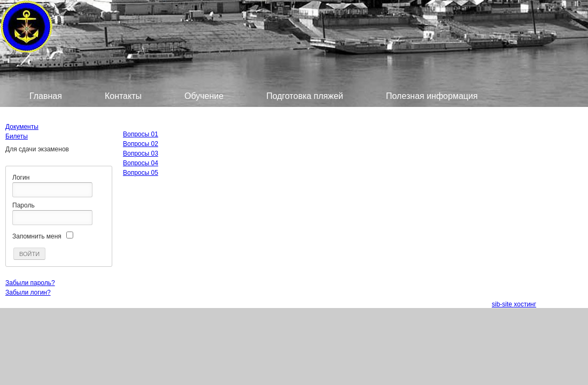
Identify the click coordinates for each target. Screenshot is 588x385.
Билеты (44, 113)
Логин (21, 178)
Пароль (24, 205)
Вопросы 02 (141, 144)
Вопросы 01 (141, 134)
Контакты (123, 96)
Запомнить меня (37, 236)
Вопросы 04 (141, 163)
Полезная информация (432, 96)
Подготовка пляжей (305, 96)
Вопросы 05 (141, 173)
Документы (22, 127)
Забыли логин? (28, 292)
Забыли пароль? (30, 283)
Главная (46, 96)
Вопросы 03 (141, 153)
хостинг (525, 304)
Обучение (204, 96)
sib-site (503, 304)
